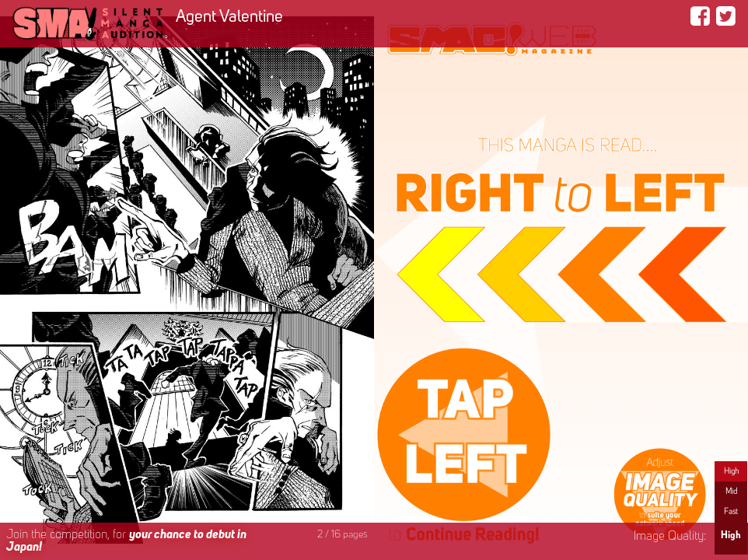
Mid (731, 492)
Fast (731, 512)
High (731, 471)
